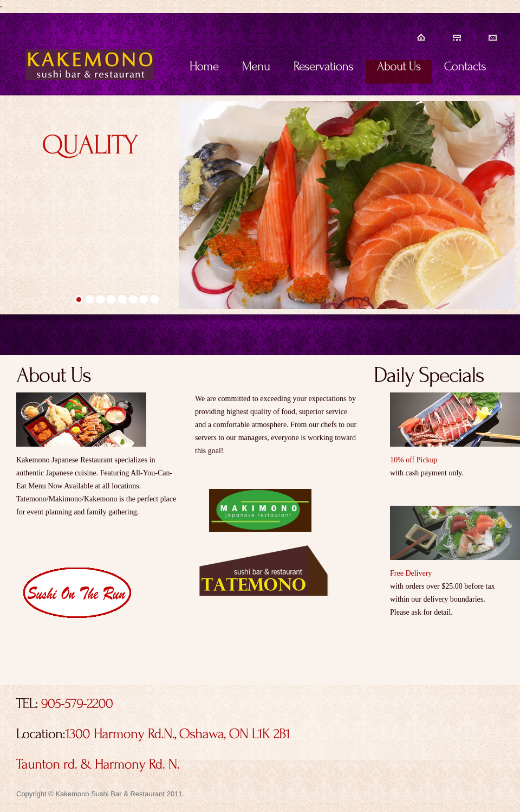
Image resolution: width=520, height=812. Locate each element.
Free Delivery (411, 573)
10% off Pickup (414, 460)
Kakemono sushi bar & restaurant (90, 55)
